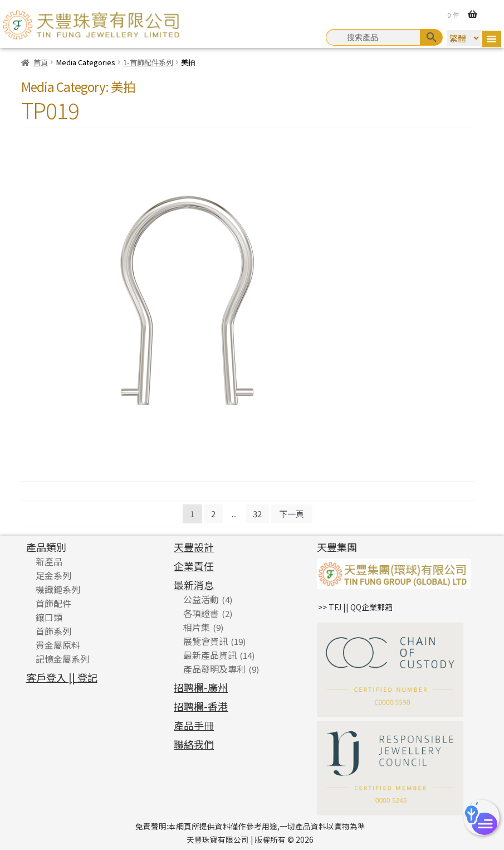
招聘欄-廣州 (201, 687)
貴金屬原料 (58, 645)
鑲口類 (49, 617)
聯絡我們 (194, 744)
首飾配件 (53, 603)
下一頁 (292, 514)
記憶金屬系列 (62, 659)
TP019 (50, 110)
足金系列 (53, 575)
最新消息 (194, 585)
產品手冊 (194, 725)
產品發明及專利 (214, 669)
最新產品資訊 (210, 655)
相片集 (197, 627)
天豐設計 (194, 547)
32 (257, 514)
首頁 (41, 62)
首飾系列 (53, 631)
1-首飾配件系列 (148, 62)
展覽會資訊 (205, 641)
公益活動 (201, 599)
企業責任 (194, 566)
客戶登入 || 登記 (62, 677)
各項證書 (201, 613)
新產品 (49, 561)
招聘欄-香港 (201, 706)
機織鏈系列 (58, 589)
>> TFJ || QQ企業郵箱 (355, 607)
